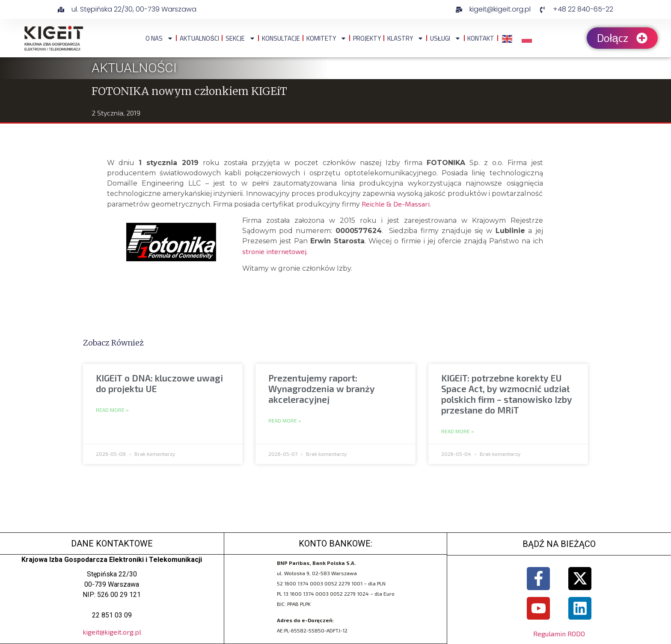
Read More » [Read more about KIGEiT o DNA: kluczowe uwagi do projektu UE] (112, 410)
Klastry (405, 38)
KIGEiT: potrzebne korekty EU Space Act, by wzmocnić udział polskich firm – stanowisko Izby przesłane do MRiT (507, 394)
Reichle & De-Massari (396, 204)
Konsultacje (281, 38)
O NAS (159, 38)
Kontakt (481, 38)
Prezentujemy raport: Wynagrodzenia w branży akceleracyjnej (322, 388)
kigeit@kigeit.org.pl (112, 632)
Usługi (445, 38)
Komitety (327, 38)
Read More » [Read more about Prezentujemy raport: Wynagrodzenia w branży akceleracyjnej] (285, 421)
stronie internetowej (274, 251)
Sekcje (240, 38)
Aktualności (199, 38)
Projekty (367, 38)
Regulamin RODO (559, 634)
